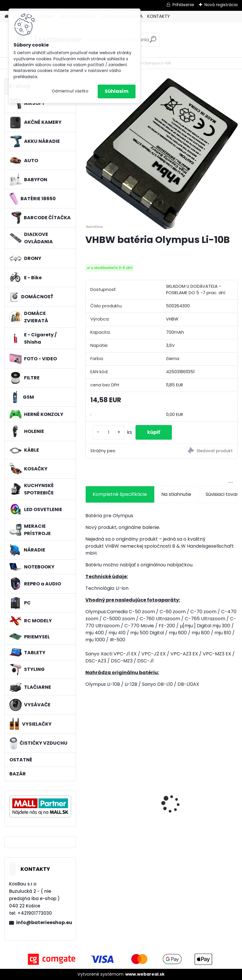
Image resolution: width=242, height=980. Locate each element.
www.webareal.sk (145, 974)
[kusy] (109, 432)
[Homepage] (6, 17)
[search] (153, 42)
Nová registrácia (221, 5)
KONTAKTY (159, 16)
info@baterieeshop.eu (44, 922)
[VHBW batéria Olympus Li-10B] (161, 154)
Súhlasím (117, 91)
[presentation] (89, 794)
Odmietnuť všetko (70, 91)
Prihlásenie (183, 5)
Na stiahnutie (176, 494)
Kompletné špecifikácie (120, 494)
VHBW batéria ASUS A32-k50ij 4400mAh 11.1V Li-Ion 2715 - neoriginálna (197, 792)
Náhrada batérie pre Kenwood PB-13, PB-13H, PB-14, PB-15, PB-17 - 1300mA (120, 805)
